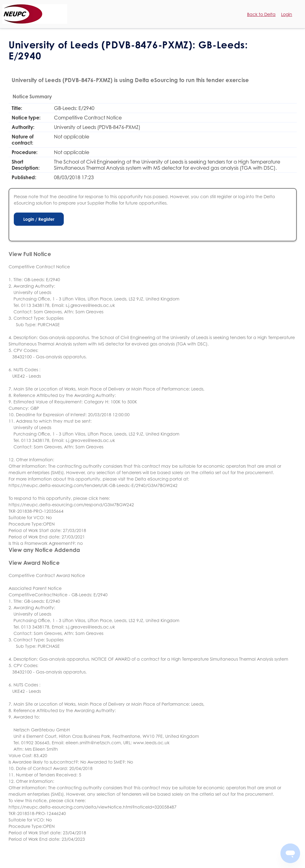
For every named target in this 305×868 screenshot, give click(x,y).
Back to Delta (261, 14)
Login (287, 14)
